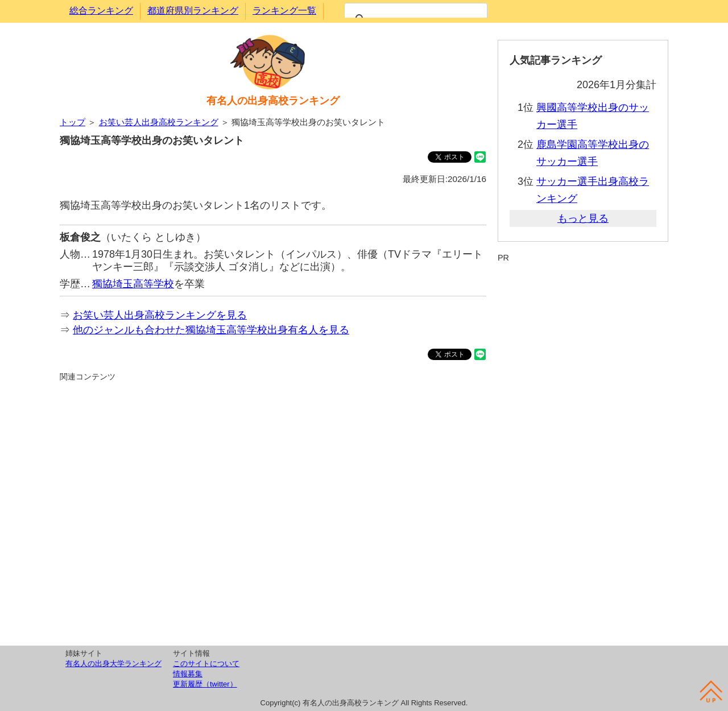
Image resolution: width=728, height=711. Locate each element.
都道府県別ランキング (193, 11)
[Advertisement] (273, 512)
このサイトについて (206, 664)
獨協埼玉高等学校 (133, 284)
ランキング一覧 (284, 11)
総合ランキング (101, 11)
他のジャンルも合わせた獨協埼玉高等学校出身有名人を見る (211, 330)
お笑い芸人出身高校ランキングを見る (160, 315)
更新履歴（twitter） (205, 684)
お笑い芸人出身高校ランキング (159, 122)
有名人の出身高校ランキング (273, 101)
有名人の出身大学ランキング (113, 664)
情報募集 (188, 674)
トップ (73, 122)
